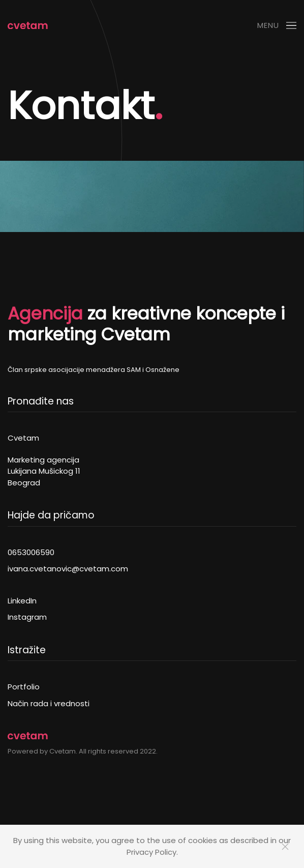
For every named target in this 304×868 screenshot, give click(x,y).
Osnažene (162, 370)
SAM (134, 370)
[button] (277, 25)
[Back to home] (28, 25)
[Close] (285, 847)
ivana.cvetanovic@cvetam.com (68, 569)
